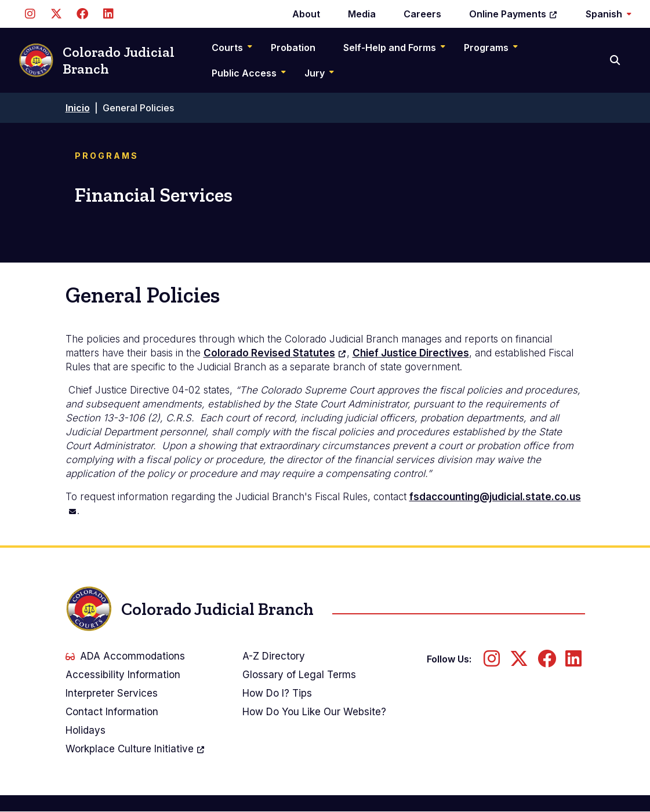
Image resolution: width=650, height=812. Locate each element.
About (306, 14)
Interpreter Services (112, 693)
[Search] (616, 60)
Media (362, 14)
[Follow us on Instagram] (30, 14)
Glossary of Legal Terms (299, 675)
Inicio (78, 108)
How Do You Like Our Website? (314, 712)
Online (513, 14)
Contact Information (112, 712)
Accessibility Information (123, 675)
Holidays (86, 730)
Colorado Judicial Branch (97, 61)
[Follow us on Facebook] (82, 14)
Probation (293, 48)
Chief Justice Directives (411, 353)
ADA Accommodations (125, 656)
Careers (422, 14)
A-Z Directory (274, 656)
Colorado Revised (275, 353)
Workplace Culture (135, 749)
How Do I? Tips (277, 693)
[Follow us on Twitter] (56, 14)
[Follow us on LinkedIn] (108, 14)
